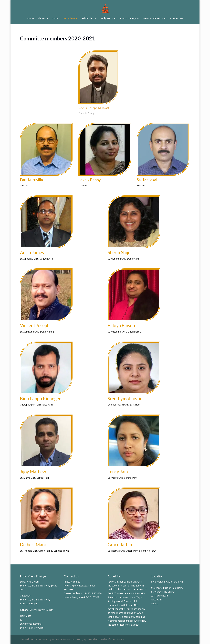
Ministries (88, 19)
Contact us (177, 19)
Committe (69, 19)
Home (30, 19)
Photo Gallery (128, 19)
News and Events (153, 19)
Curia (56, 19)
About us (43, 19)
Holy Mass (107, 19)
